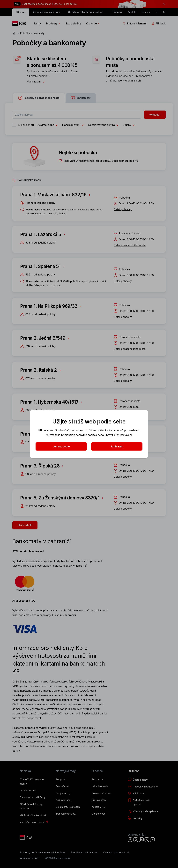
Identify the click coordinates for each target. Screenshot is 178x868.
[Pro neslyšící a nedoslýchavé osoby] (156, 12)
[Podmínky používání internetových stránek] (42, 853)
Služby (130, 125)
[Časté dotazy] (138, 780)
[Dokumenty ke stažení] (68, 807)
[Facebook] (130, 840)
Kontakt (132, 12)
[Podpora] (60, 779)
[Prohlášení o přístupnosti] (84, 853)
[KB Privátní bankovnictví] (33, 815)
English (146, 12)
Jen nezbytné (61, 446)
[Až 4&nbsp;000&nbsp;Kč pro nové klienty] (35, 782)
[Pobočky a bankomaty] (143, 787)
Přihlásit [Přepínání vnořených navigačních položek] (159, 23)
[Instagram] (136, 840)
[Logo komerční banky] (20, 23)
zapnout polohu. (128, 161)
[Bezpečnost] (62, 786)
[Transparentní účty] (66, 814)
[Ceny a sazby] (63, 793)
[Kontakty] (135, 818)
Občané (21, 12)
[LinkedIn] (141, 840)
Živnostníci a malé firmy (47, 12)
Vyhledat (155, 115)
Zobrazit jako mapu (27, 180)
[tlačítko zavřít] (163, 4)
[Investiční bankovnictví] (32, 822)
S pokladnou (26, 125)
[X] (147, 840)
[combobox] (77, 115)
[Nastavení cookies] (29, 858)
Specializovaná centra (104, 125)
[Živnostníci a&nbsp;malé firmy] (32, 797)
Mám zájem (37, 82)
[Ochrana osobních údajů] (116, 853)
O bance (93, 23)
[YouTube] (152, 840)
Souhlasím (117, 446)
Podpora (118, 12)
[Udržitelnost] (98, 814)
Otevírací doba (48, 125)
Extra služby (73, 23)
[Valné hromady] (100, 786)
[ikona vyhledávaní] (164, 12)
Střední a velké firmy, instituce (86, 12)
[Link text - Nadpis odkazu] (26, 837)
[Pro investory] (99, 800)
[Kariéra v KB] (98, 807)
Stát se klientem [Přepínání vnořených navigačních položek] (135, 23)
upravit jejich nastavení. (119, 435)
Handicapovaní (74, 125)
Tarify (37, 23)
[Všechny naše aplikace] (143, 811)
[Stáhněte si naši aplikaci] (143, 802)
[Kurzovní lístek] (63, 800)
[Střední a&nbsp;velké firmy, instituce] (35, 806)
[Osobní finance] (28, 791)
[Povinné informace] (102, 793)
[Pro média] (97, 779)
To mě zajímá (70, 4)
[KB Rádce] (136, 794)
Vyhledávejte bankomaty (27, 561)
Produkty (53, 23)
